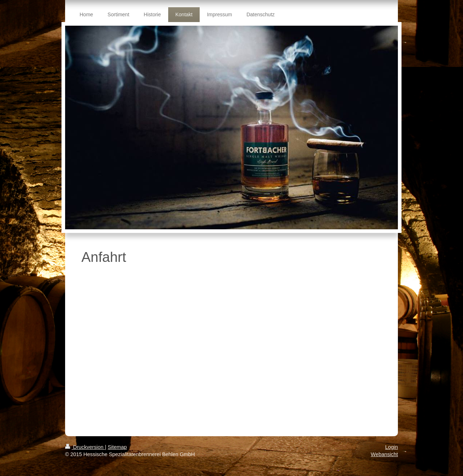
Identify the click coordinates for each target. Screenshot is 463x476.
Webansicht (384, 454)
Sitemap (117, 447)
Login (392, 447)
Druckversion (85, 447)
